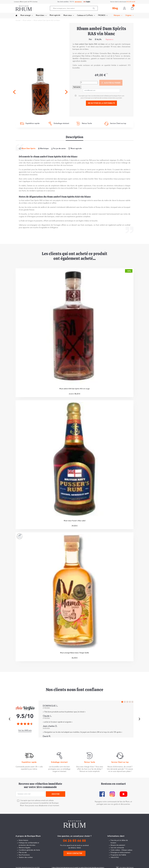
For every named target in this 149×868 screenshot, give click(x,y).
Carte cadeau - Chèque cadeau (121, 851)
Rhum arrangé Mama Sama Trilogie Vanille (74, 653)
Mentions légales (25, 849)
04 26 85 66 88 (131, 2)
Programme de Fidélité (118, 856)
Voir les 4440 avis (25, 731)
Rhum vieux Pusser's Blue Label (75, 521)
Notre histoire (23, 841)
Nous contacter (74, 854)
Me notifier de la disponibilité (101, 103)
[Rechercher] (74, 8)
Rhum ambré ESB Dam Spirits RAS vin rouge (74, 389)
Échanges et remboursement (120, 853)
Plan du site (23, 853)
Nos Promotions (24, 856)
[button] (94, 8)
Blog (115, 8)
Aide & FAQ (115, 858)
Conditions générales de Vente (29, 851)
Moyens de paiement (118, 846)
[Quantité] (89, 83)
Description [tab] (74, 137)
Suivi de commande (117, 849)
